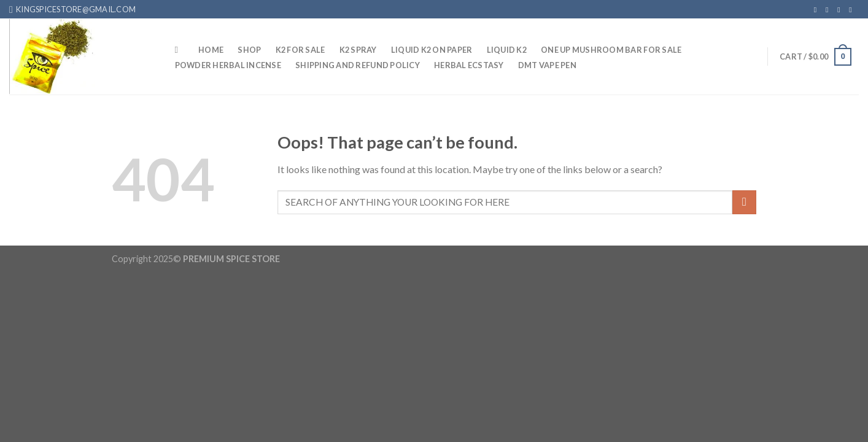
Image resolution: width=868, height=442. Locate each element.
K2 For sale (300, 50)
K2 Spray (358, 50)
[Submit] (744, 202)
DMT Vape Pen (547, 65)
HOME (211, 50)
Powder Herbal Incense (228, 65)
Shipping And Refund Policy (358, 65)
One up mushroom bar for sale (611, 50)
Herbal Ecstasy (469, 65)
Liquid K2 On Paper (432, 50)
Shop (249, 50)
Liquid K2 (507, 50)
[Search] (180, 50)
